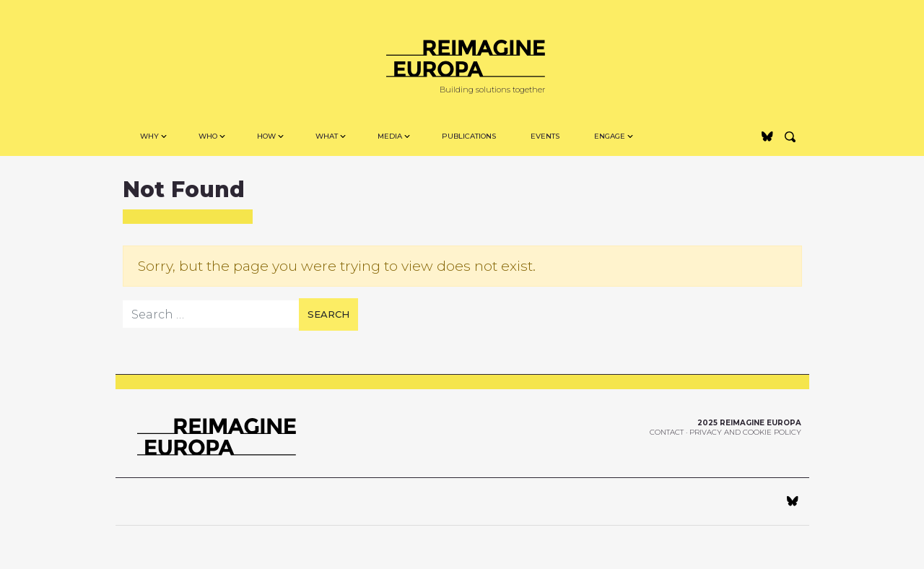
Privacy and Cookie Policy (745, 432)
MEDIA (390, 136)
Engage (610, 136)
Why (149, 136)
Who (208, 136)
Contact (667, 432)
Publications (469, 136)
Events (545, 136)
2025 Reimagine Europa (749, 423)
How (266, 136)
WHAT (327, 136)
